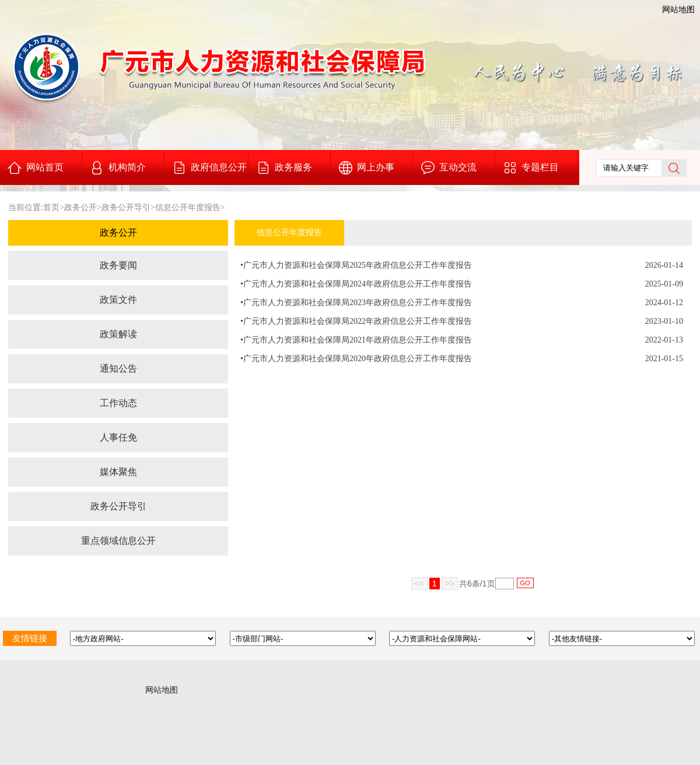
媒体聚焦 (118, 472)
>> (450, 584)
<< (419, 584)
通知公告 (118, 368)
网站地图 (678, 10)
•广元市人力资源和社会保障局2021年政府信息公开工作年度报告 (356, 340)
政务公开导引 (126, 207)
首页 (51, 207)
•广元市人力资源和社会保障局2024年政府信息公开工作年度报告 (356, 284)
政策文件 (118, 300)
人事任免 (118, 437)
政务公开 (80, 207)
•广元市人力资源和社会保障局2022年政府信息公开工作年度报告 (356, 321)
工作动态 (118, 403)
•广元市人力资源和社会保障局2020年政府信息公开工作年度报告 (356, 359)
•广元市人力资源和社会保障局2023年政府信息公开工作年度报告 (356, 303)
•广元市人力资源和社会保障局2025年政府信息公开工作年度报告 (356, 265)
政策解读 (118, 334)
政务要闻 (118, 265)
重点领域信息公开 (118, 541)
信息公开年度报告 (188, 207)
